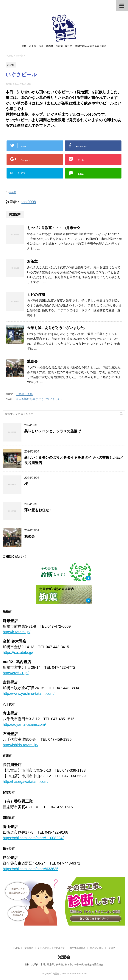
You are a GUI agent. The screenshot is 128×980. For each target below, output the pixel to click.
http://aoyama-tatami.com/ (24, 724)
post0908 (28, 202)
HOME (16, 948)
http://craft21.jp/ (16, 673)
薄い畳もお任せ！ (38, 510)
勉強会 (32, 361)
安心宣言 (29, 948)
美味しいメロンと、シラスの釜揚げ (53, 431)
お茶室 (32, 261)
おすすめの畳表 (78, 948)
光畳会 (64, 957)
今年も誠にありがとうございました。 (57, 328)
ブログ (112, 948)
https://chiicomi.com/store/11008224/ (33, 838)
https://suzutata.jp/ (18, 652)
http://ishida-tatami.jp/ (21, 745)
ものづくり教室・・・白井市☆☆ (54, 228)
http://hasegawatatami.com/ (26, 782)
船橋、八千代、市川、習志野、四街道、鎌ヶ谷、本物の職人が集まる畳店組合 (64, 965)
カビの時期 (36, 295)
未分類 (13, 192)
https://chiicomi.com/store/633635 (31, 869)
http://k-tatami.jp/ (17, 632)
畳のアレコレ (97, 948)
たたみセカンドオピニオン (51, 948)
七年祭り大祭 (24, 394)
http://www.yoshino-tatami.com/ (29, 693)
